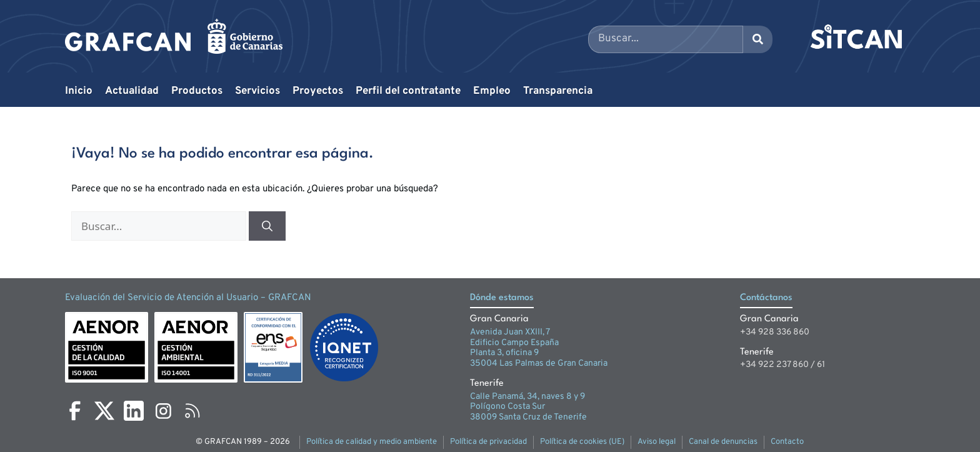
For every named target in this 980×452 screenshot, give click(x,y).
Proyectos (318, 91)
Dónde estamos (502, 298)
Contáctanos (766, 298)
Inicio (79, 91)
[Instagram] (163, 411)
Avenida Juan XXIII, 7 (510, 332)
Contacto (787, 442)
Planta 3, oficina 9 (504, 353)
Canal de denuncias (723, 442)
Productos (197, 91)
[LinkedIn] (134, 411)
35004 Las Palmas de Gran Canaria (539, 364)
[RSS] (192, 411)
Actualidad (132, 91)
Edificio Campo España (514, 343)
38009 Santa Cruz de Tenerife (528, 417)
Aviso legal (657, 442)
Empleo (492, 91)
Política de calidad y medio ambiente (372, 442)
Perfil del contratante (408, 91)
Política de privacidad (488, 442)
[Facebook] (75, 411)
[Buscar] (267, 226)
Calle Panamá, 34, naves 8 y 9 (527, 397)
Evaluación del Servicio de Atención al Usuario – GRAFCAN (188, 298)
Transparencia (558, 91)
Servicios (257, 91)
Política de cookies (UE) (582, 442)
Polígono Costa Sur (507, 407)
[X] (104, 411)
